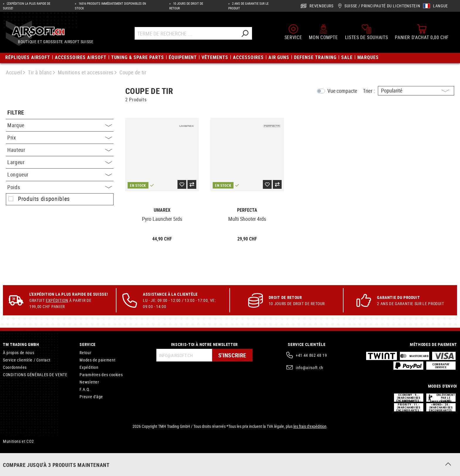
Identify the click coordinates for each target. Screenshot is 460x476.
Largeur (60, 162)
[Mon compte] (323, 32)
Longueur (60, 174)
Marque (60, 125)
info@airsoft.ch (310, 367)
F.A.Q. (85, 389)
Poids (60, 187)
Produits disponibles (44, 199)
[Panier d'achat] (422, 32)
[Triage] (416, 91)
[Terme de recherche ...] (186, 33)
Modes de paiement (97, 360)
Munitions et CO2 (18, 441)
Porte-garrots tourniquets (26, 454)
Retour (85, 353)
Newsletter (89, 382)
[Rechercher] (245, 33)
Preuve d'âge (91, 397)
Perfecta (247, 210)
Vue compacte (342, 91)
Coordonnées (15, 367)
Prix (60, 137)
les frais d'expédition (310, 426)
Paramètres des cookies (101, 375)
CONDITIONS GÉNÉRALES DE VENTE (35, 375)
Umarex (162, 210)
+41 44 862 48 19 (311, 355)
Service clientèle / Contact (27, 360)
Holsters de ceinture (21, 462)
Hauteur (60, 150)
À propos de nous (18, 353)
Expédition (57, 300)
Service (87, 344)
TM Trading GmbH (21, 344)
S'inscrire (232, 355)
